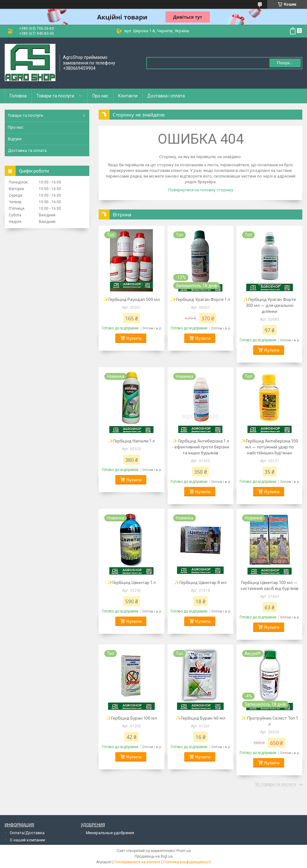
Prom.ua (184, 851)
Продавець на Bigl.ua (154, 856)
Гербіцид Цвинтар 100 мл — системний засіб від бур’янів (270, 585)
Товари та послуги (55, 96)
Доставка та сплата (27, 150)
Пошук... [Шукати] (285, 63)
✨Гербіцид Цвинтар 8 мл (200, 582)
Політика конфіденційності (187, 862)
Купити (134, 338)
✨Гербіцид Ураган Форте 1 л (200, 299)
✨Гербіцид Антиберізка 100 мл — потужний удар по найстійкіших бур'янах (269, 447)
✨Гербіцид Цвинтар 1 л (131, 582)
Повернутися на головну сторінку (201, 190)
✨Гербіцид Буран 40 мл (200, 718)
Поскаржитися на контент (137, 862)
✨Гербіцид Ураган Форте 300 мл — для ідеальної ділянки (270, 305)
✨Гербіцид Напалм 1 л (131, 441)
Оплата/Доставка (27, 833)
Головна (18, 96)
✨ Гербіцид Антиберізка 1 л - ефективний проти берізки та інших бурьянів (200, 447)
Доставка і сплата (166, 96)
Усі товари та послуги (276, 784)
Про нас (100, 96)
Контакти (128, 96)
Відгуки (15, 139)
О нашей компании (27, 840)
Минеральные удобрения (110, 833)
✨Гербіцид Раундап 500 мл (131, 299)
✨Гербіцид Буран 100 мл (131, 718)
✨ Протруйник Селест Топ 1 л (269, 721)
